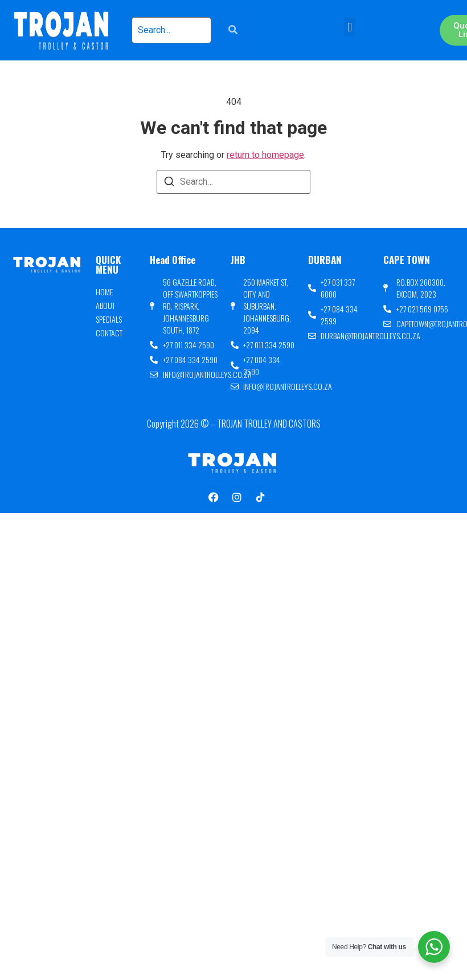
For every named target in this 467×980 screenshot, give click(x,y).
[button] (349, 27)
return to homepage (265, 155)
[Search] (169, 183)
